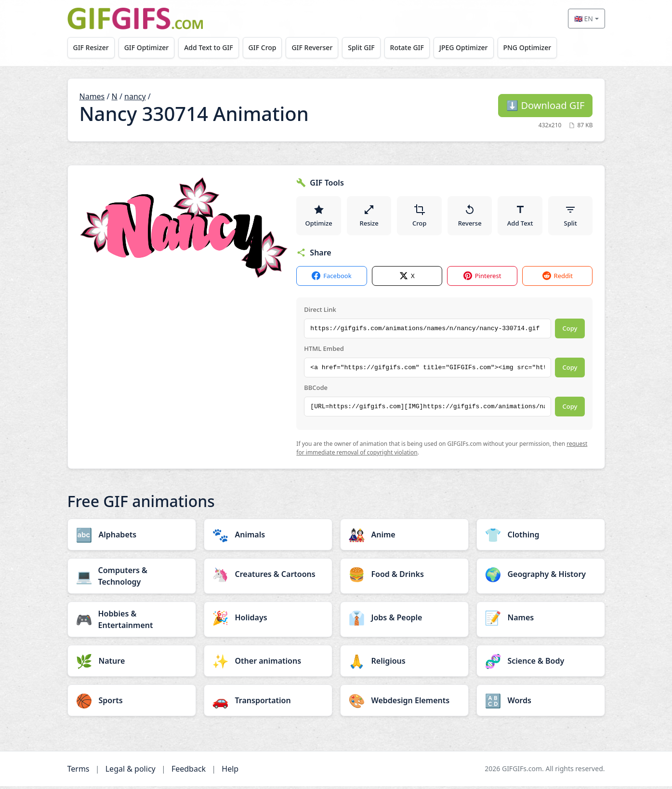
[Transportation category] (268, 703)
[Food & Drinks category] (404, 577)
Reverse (470, 217)
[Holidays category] (268, 620)
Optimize (318, 217)
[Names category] (541, 620)
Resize (369, 217)
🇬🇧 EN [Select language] (584, 19)
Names (92, 96)
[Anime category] (404, 537)
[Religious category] (404, 664)
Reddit (558, 279)
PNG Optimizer (542, 47)
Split (571, 217)
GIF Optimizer (149, 47)
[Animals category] (268, 537)
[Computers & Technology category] (132, 579)
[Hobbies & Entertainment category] (132, 622)
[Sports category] (132, 703)
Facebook (331, 279)
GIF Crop (269, 47)
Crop (420, 217)
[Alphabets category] (132, 537)
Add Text (520, 217)
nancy (135, 96)
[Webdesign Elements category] (404, 703)
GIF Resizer (92, 47)
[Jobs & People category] (404, 620)
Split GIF (371, 47)
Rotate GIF (419, 47)
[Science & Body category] (541, 664)
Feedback (189, 772)
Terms (79, 772)
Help (230, 772)
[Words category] (541, 703)
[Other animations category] (268, 664)
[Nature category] (132, 664)
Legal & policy (131, 772)
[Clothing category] (541, 537)
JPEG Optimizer (477, 47)
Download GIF (545, 105)
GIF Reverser (320, 47)
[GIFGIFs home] (135, 19)
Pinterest (482, 279)
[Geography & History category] (541, 577)
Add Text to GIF (213, 47)
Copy (570, 332)
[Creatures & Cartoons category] (268, 577)
